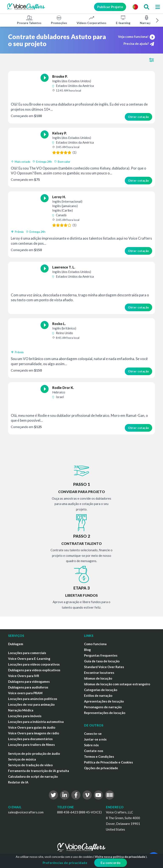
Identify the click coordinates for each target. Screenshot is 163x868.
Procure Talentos (29, 20)
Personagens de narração (103, 707)
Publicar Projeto (110, 7)
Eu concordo (111, 863)
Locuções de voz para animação (31, 704)
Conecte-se (93, 734)
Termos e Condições (99, 756)
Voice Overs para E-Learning (29, 659)
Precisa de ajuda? (139, 44)
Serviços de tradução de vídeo (30, 765)
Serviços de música (22, 759)
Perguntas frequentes (101, 655)
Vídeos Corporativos (91, 20)
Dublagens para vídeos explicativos (34, 670)
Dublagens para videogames (29, 681)
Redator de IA (18, 782)
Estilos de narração (98, 696)
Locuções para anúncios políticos (33, 699)
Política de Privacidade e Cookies (108, 762)
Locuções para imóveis (25, 716)
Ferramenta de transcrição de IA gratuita (39, 771)
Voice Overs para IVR (24, 676)
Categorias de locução (101, 690)
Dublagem (16, 644)
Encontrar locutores (99, 673)
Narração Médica (21, 710)
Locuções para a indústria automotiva (36, 722)
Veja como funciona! (136, 37)
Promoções (59, 20)
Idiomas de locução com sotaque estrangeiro (117, 684)
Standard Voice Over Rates (104, 667)
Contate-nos (94, 751)
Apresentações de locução (104, 701)
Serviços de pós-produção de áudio (34, 753)
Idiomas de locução (98, 678)
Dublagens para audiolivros (28, 687)
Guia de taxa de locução (102, 661)
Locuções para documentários (30, 739)
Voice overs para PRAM (25, 693)
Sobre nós (91, 745)
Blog (87, 650)
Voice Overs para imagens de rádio (34, 733)
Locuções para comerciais (27, 653)
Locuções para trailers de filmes (31, 745)
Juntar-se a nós (95, 739)
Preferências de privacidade (65, 863)
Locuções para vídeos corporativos (34, 664)
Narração (147, 20)
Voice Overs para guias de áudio (32, 727)
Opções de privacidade (101, 768)
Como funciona (95, 644)
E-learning (123, 20)
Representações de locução (105, 713)
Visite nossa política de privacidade (120, 857)
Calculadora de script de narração (33, 776)
